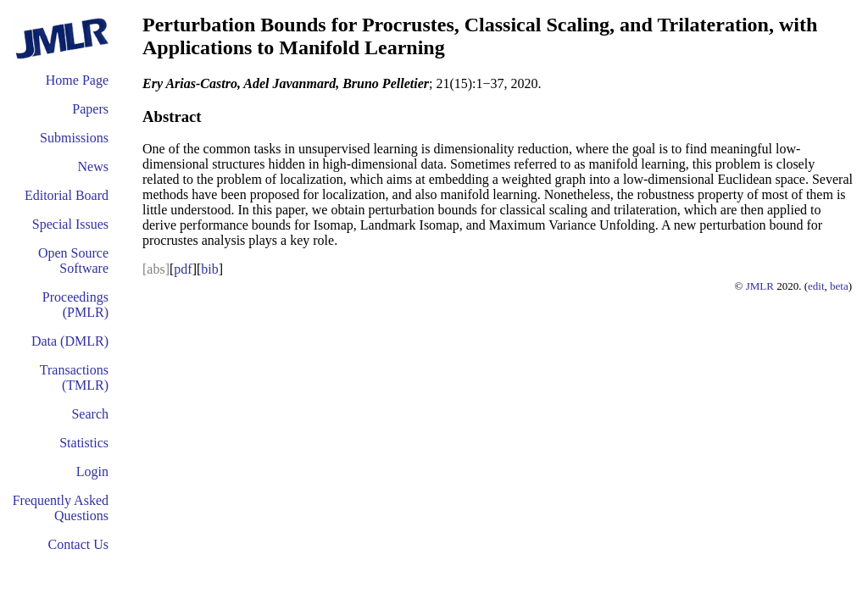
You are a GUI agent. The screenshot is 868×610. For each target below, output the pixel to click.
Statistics (84, 443)
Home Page (77, 80)
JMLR (760, 286)
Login (92, 471)
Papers (90, 109)
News (93, 166)
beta (839, 286)
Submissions (74, 138)
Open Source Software (73, 261)
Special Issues (70, 224)
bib (209, 269)
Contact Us (78, 544)
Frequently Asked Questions (61, 508)
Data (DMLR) (70, 341)
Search (90, 414)
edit (816, 286)
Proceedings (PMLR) (75, 305)
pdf (183, 269)
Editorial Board (67, 195)
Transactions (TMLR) (74, 377)
